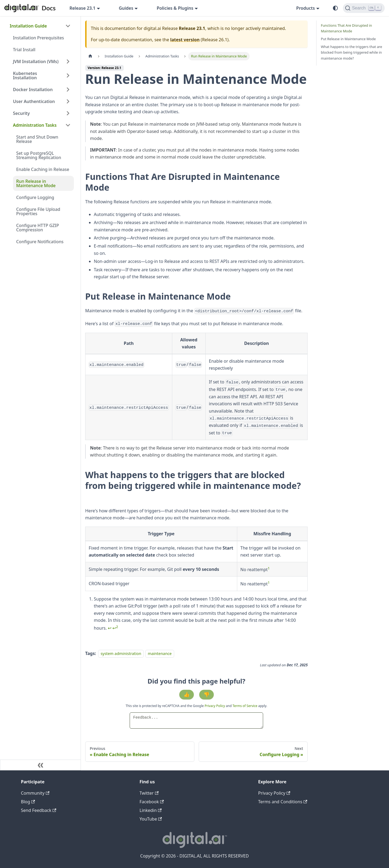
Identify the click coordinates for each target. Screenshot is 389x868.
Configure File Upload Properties (38, 211)
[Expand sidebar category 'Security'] (68, 113)
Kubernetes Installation (25, 76)
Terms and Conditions (283, 802)
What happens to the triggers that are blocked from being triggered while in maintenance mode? (351, 52)
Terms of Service (245, 706)
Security (21, 113)
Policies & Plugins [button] (175, 8)
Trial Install (24, 50)
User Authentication (34, 101)
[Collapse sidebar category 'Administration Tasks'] (68, 125)
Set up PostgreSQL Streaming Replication (39, 155)
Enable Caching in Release (43, 169)
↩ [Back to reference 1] (110, 628)
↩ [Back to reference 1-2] (115, 628)
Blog (28, 802)
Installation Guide (28, 26)
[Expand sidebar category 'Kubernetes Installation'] (68, 76)
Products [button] (306, 8)
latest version (185, 40)
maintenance (160, 653)
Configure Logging (35, 197)
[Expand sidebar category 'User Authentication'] (68, 101)
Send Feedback (39, 810)
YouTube (151, 819)
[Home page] (90, 56)
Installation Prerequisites (38, 38)
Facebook (152, 802)
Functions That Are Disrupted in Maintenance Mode (346, 28)
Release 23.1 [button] (82, 8)
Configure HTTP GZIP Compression (38, 228)
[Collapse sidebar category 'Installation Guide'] (68, 26)
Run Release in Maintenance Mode (36, 183)
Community (35, 793)
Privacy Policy (215, 706)
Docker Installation (33, 90)
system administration (121, 653)
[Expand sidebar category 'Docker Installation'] (68, 90)
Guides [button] (126, 8)
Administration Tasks (35, 125)
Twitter (149, 793)
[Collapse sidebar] (40, 765)
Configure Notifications (40, 242)
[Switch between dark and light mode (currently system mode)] (335, 8)
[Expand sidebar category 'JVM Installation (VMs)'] (68, 61)
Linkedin (151, 810)
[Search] (364, 8)
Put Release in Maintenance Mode (348, 39)
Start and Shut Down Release (37, 139)
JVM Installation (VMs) (36, 61)
